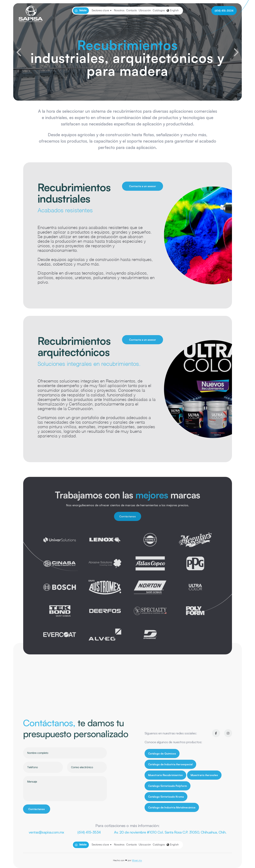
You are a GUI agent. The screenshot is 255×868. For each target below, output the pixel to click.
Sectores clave (100, 11)
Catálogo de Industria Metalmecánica (172, 807)
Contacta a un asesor (143, 186)
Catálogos (159, 11)
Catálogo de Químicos (162, 754)
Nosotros (119, 11)
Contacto (132, 11)
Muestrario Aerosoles (204, 775)
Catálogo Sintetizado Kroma (166, 797)
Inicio (83, 11)
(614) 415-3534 (224, 11)
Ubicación (145, 11)
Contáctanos (128, 516)
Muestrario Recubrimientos (165, 775)
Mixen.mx (137, 860)
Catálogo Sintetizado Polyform (168, 786)
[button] (19, 52)
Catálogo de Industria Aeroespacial (170, 764)
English (173, 11)
